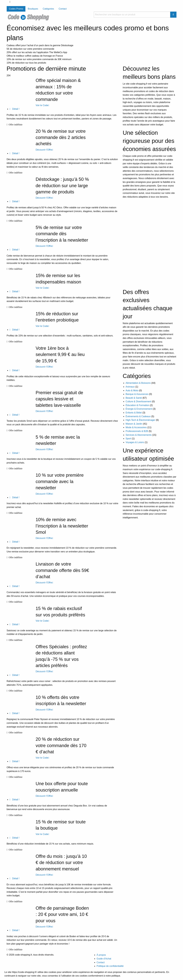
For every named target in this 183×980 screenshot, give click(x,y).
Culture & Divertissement (139, 401)
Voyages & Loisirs (135, 442)
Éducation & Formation (138, 405)
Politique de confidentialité (110, 966)
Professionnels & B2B (137, 431)
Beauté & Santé (134, 398)
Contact (63, 9)
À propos (101, 955)
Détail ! (15, 109)
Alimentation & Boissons (138, 383)
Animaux (130, 387)
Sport (128, 439)
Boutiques (33, 9)
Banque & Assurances (137, 394)
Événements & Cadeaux (138, 416)
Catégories (48, 9)
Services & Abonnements (139, 435)
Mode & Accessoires (136, 427)
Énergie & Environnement (139, 409)
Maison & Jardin (134, 424)
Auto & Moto (132, 390)
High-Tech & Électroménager (141, 420)
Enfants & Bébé (134, 413)
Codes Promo (16, 9)
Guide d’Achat (104, 959)
